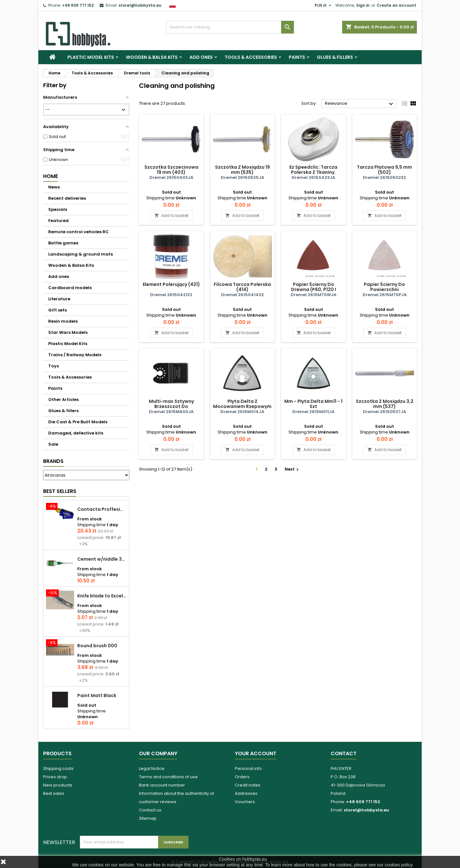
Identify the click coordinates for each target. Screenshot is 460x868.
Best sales (54, 793)
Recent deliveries (67, 198)
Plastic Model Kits (91, 57)
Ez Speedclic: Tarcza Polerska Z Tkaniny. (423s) (313, 172)
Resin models (63, 321)
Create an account (396, 5)
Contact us (150, 810)
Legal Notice (152, 768)
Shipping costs (58, 768)
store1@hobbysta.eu (140, 5)
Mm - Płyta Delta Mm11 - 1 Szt (313, 404)
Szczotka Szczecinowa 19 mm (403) (171, 170)
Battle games (63, 243)
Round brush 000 (97, 646)
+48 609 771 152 (78, 5)
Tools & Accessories (251, 57)
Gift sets (57, 310)
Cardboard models (70, 288)
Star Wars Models (68, 332)
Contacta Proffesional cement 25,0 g (102, 509)
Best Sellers (60, 491)
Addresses (246, 793)
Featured (58, 221)
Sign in (363, 5)
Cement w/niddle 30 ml (102, 559)
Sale (53, 444)
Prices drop (55, 777)
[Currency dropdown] (324, 5)
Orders (242, 777)
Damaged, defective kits (76, 433)
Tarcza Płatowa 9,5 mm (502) (384, 170)
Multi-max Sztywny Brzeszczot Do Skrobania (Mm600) (171, 406)
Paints (297, 57)
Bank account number (162, 785)
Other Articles (63, 399)
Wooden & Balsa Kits (152, 57)
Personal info (248, 768)
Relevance (360, 104)
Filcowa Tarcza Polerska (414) (242, 287)
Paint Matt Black (97, 695)
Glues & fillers (335, 57)
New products (58, 785)
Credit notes (248, 785)
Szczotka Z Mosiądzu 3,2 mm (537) (385, 404)
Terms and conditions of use (168, 777)
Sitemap (148, 818)
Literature (59, 299)
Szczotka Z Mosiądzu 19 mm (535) (242, 170)
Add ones (201, 57)
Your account (256, 753)
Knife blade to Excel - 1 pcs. (102, 596)
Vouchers (245, 802)
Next (292, 469)
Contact (344, 753)
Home (50, 176)
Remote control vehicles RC (79, 232)
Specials (58, 209)
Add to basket (171, 215)
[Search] (230, 27)
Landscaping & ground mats (80, 254)
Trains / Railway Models (75, 355)
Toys (54, 366)
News (54, 187)
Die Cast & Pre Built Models (78, 422)
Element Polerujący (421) (171, 284)
